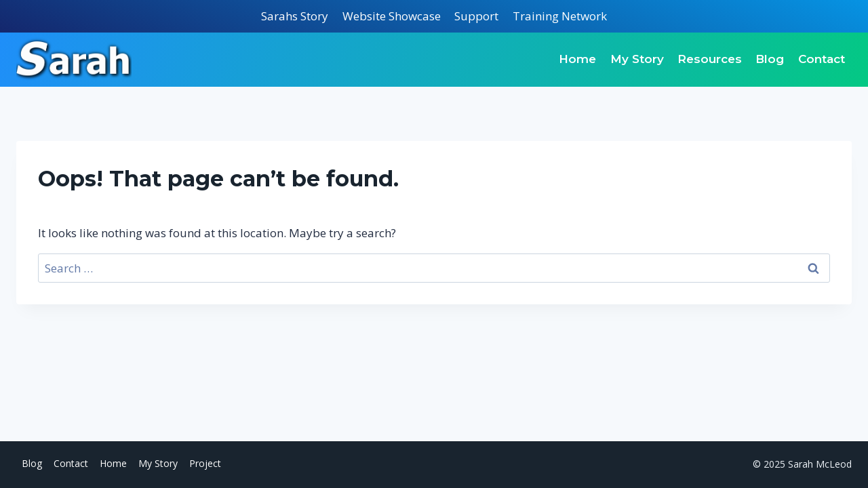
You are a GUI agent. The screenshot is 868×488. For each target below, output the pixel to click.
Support (476, 16)
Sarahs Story (295, 16)
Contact (822, 59)
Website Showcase (392, 16)
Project (205, 463)
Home (577, 59)
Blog (770, 59)
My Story (637, 59)
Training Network (560, 16)
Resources (710, 59)
